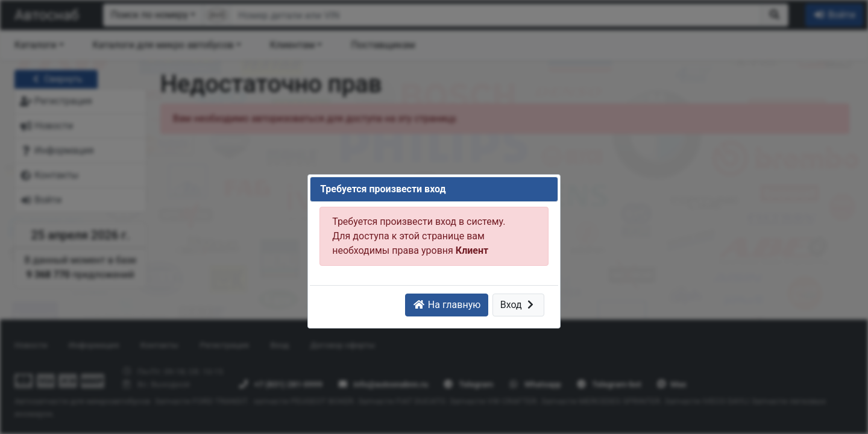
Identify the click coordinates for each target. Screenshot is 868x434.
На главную (447, 305)
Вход (519, 305)
